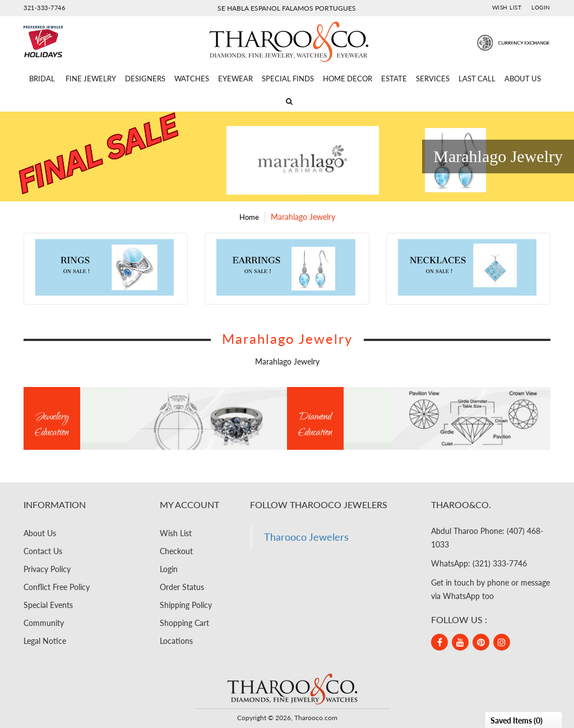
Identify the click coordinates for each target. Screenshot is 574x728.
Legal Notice (45, 641)
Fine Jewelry (91, 79)
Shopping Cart (184, 623)
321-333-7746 (44, 8)
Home (249, 217)
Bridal (42, 79)
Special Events (48, 605)
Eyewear (235, 79)
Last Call (477, 79)
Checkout (176, 551)
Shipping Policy (186, 605)
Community (44, 623)
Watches (192, 79)
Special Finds (288, 79)
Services (433, 79)
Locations (176, 641)
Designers (145, 79)
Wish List (507, 7)
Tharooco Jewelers (306, 537)
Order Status (182, 587)
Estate (394, 79)
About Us (523, 79)
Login (541, 7)
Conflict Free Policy (57, 587)
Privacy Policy (47, 569)
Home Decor (348, 79)
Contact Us (43, 551)
